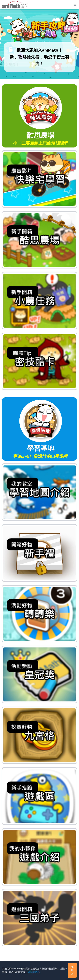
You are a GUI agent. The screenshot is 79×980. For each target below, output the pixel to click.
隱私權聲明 (34, 972)
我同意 (72, 970)
